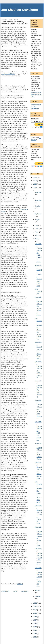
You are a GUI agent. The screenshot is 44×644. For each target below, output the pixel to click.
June (37, 229)
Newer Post (5, 591)
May (37, 232)
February (38, 590)
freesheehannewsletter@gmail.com (36, 94)
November (38, 200)
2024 (35, 184)
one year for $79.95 (8, 74)
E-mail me (36, 139)
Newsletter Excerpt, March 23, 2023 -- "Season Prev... (38, 306)
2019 (35, 613)
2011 (35, 637)
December (38, 192)
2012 (35, 634)
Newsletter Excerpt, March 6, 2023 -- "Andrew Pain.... (38, 536)
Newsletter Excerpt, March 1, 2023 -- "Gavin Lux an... (38, 577)
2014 (35, 627)
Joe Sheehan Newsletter (20, 10)
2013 (35, 630)
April (37, 235)
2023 (35, 188)
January (38, 596)
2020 (35, 610)
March (37, 239)
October (38, 206)
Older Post (25, 591)
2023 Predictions (38, 291)
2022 (35, 603)
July (37, 225)
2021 (35, 606)
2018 (35, 617)
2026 (35, 177)
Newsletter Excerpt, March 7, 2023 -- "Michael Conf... (38, 515)
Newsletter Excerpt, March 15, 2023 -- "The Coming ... (38, 409)
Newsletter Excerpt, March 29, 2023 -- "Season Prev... (38, 253)
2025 (35, 181)
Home (15, 591)
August (38, 220)
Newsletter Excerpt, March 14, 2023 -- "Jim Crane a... (38, 431)
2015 (35, 623)
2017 (35, 620)
